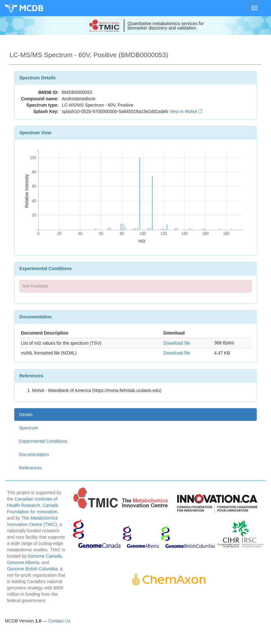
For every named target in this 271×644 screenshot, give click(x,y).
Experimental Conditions (43, 441)
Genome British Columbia (32, 569)
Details (26, 415)
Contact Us (59, 621)
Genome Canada (45, 556)
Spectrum (29, 428)
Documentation (34, 455)
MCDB (31, 8)
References (30, 468)
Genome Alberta (23, 562)
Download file (177, 343)
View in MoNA (186, 111)
